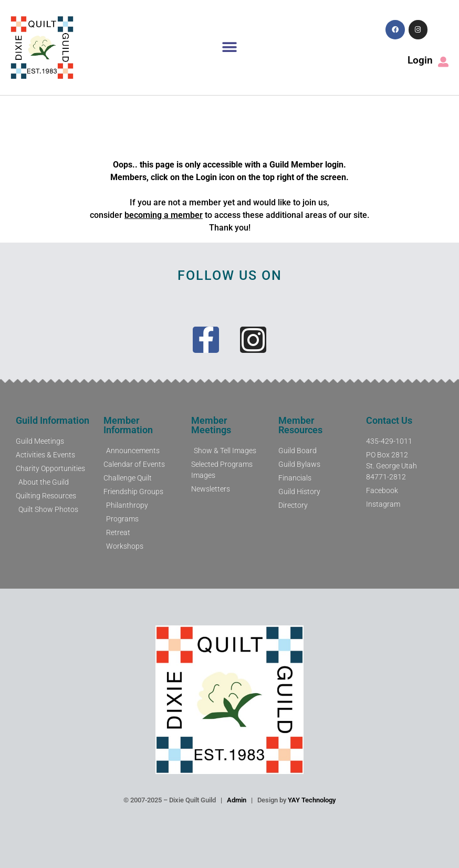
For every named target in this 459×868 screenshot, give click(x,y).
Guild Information (53, 420)
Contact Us (389, 420)
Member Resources (300, 425)
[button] (229, 48)
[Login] (443, 62)
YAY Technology (312, 800)
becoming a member (164, 215)
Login (420, 60)
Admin (237, 800)
